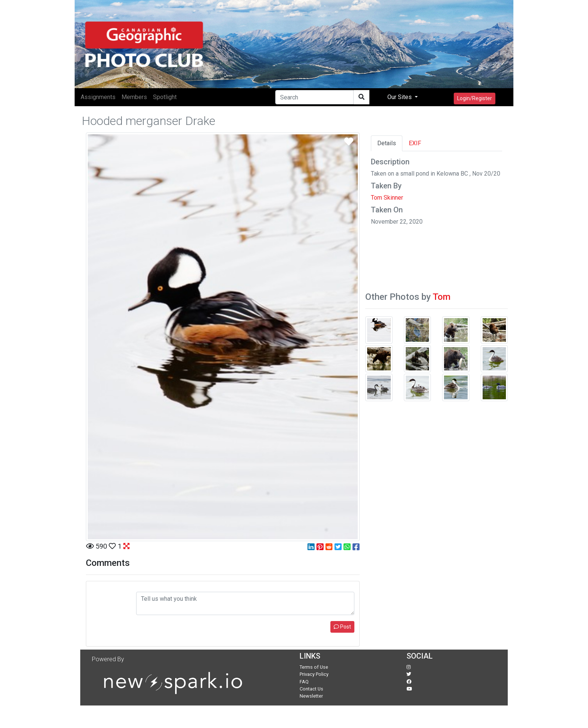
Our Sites (400, 97)
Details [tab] (387, 143)
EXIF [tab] (415, 143)
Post (342, 627)
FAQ (304, 682)
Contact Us (311, 689)
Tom (442, 297)
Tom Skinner (387, 198)
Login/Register (475, 98)
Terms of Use (314, 667)
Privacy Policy (314, 674)
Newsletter (311, 696)
